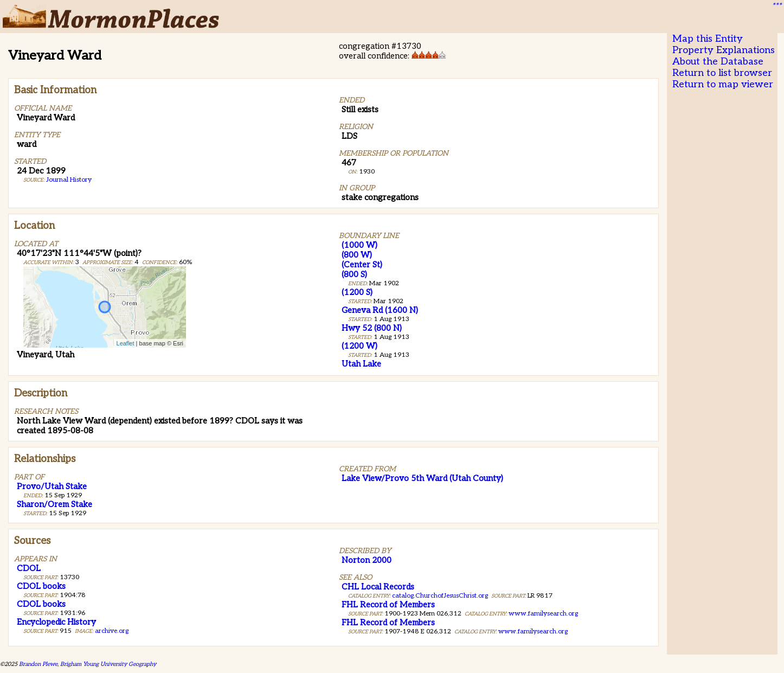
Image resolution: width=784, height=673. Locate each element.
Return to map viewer (723, 84)
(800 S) (354, 274)
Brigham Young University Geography (108, 664)
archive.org (112, 631)
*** (776, 6)
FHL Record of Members (388, 605)
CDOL (29, 568)
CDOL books (41, 586)
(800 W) (357, 255)
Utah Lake (361, 364)
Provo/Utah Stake (52, 486)
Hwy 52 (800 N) (372, 328)
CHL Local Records (378, 587)
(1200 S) (357, 292)
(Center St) (362, 265)
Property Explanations (724, 50)
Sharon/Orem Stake (54, 504)
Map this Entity (708, 39)
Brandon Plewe (38, 664)
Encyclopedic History (56, 622)
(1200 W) (359, 346)
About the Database (718, 62)
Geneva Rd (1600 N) (380, 310)
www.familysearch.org (543, 614)
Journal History (69, 180)
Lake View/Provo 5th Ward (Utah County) (422, 478)
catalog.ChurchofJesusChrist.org (440, 596)
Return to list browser (722, 73)
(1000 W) (359, 245)
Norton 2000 (367, 560)
